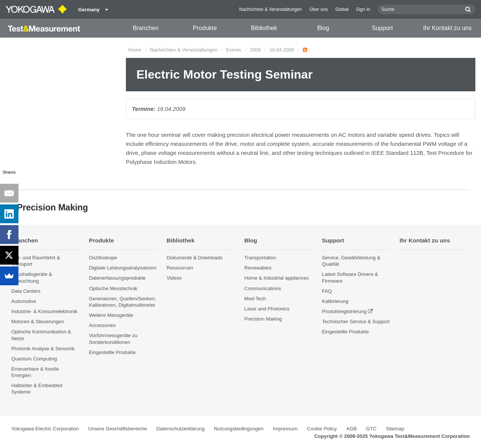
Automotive (24, 301)
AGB (351, 429)
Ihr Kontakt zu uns (447, 28)
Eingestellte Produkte (113, 352)
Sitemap (395, 429)
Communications (263, 288)
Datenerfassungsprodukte (117, 278)
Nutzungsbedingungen (239, 429)
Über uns (318, 9)
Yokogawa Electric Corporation (45, 429)
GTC (371, 429)
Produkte (205, 28)
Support (382, 28)
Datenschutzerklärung (180, 429)
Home (135, 50)
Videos (174, 278)
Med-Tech (255, 299)
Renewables (258, 268)
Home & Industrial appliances (277, 278)
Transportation (260, 258)
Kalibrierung (335, 301)
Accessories (102, 325)
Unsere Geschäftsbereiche (118, 429)
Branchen (146, 28)
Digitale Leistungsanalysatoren (123, 268)
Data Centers (26, 291)
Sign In (363, 9)
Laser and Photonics (267, 309)
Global (342, 9)
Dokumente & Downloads (194, 258)
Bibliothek (264, 28)
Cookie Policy (322, 429)
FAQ (327, 291)
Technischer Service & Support (356, 322)
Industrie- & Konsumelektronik (44, 311)
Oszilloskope (103, 258)
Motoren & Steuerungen (38, 322)
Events (234, 50)
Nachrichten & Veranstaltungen (271, 9)
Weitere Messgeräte (111, 315)
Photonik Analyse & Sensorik (43, 349)
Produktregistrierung (344, 311)
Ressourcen (180, 268)
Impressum (285, 429)
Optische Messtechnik (113, 288)
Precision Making (263, 319)
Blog (323, 28)
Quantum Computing (34, 359)
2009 (255, 50)
